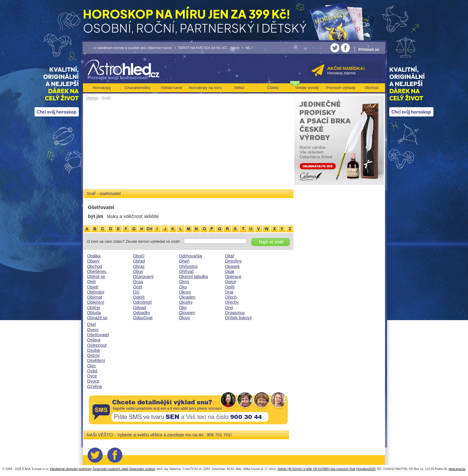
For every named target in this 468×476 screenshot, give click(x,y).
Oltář (230, 256)
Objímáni (96, 292)
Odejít (139, 297)
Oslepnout (97, 345)
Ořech (231, 297)
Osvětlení (96, 360)
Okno (184, 282)
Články (273, 88)
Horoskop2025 (366, 469)
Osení (93, 330)
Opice (231, 282)
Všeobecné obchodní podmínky (71, 469)
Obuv (138, 271)
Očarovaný (144, 277)
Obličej (94, 308)
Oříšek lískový (238, 318)
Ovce (92, 376)
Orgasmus (235, 313)
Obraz (139, 266)
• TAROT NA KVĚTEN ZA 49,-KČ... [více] (207, 48)
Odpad (140, 308)
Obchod (95, 266)
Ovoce (93, 381)
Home (92, 98)
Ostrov (93, 355)
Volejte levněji (307, 88)
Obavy (93, 261)
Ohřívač (187, 271)
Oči (136, 292)
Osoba (93, 350)
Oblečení (96, 302)
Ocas (138, 282)
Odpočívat (143, 318)
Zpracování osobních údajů (111, 469)
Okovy (185, 292)
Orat (229, 292)
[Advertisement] (188, 147)
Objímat (95, 297)
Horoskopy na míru (205, 88)
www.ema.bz (457, 469)
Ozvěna (95, 386)
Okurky (186, 302)
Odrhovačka (191, 256)
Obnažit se (97, 318)
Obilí (92, 282)
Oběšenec (97, 271)
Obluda (94, 313)
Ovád (92, 371)
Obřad (139, 261)
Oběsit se (96, 277)
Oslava (94, 340)
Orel (229, 308)
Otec (92, 366)
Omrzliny (234, 261)
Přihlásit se (369, 49)
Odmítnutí (143, 302)
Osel (92, 324)
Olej (183, 308)
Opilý (230, 287)
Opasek (233, 266)
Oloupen (187, 313)
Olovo (185, 318)
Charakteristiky (138, 88)
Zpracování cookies (142, 469)
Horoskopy (102, 88)
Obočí (139, 256)
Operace (233, 277)
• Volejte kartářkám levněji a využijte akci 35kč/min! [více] (127, 48)
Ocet (138, 287)
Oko (183, 287)
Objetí (93, 287)
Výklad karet (171, 88)
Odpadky (142, 313)
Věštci (239, 88)
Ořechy (232, 302)
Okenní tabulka (194, 277)
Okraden (187, 297)
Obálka (94, 256)
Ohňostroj (188, 266)
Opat (230, 271)
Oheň (184, 261)
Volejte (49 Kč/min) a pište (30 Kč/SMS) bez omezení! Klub (316, 469)
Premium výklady (341, 88)
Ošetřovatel (98, 335)
